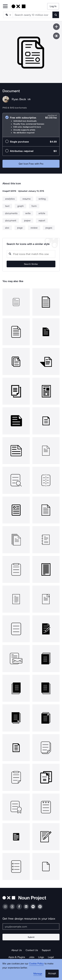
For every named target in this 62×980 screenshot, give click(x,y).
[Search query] (31, 254)
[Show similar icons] (56, 36)
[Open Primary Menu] (5, 7)
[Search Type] (8, 15)
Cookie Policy (36, 964)
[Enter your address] (31, 927)
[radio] (31, 125)
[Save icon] (56, 27)
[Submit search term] (56, 15)
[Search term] (33, 15)
